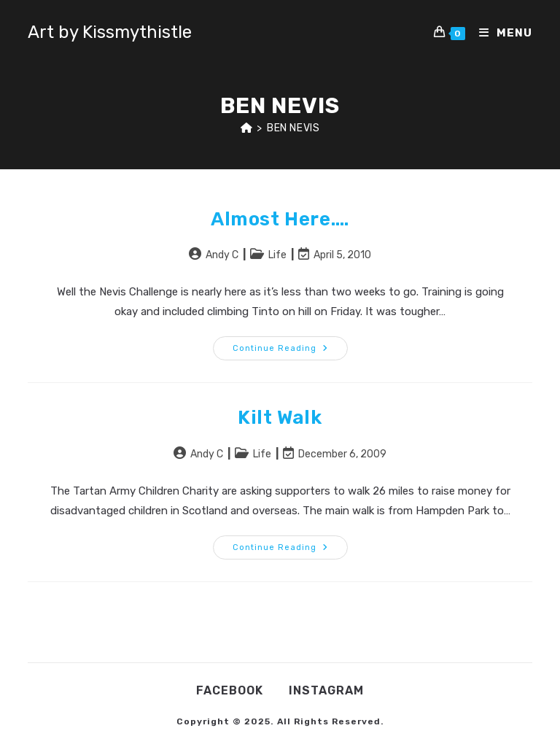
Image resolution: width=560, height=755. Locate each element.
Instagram (326, 690)
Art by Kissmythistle (110, 32)
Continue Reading (290, 351)
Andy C (222, 255)
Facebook (230, 690)
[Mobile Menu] (500, 33)
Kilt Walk (280, 418)
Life (277, 255)
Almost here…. (280, 219)
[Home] (247, 128)
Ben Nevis (293, 128)
